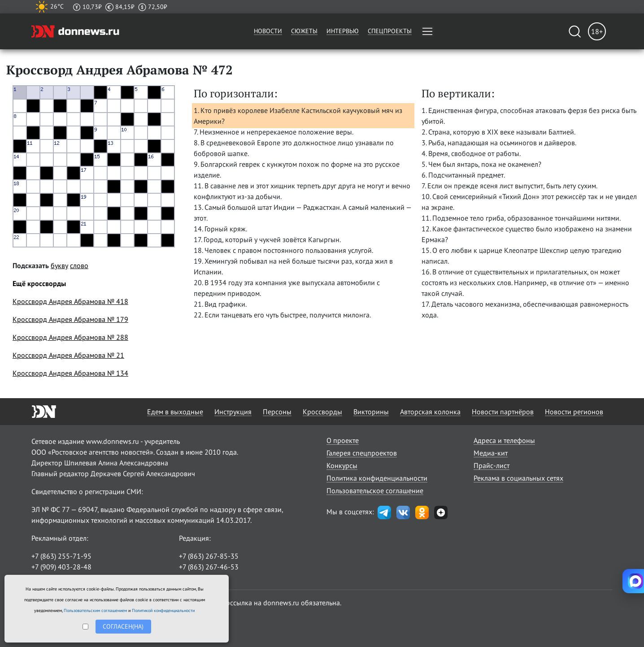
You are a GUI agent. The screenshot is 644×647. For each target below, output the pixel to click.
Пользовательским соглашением (95, 610)
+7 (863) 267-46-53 (209, 567)
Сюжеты (304, 31)
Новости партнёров (503, 412)
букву (59, 265)
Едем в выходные (175, 412)
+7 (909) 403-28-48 (61, 567)
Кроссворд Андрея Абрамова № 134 (70, 373)
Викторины (371, 412)
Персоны (277, 412)
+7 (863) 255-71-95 (61, 556)
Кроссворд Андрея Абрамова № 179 (70, 319)
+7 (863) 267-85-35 (209, 556)
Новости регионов (574, 412)
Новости (268, 31)
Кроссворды (322, 412)
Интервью (343, 31)
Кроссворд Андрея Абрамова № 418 (70, 301)
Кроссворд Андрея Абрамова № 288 (70, 337)
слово (79, 265)
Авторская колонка (430, 412)
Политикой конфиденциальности (163, 610)
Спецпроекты (390, 31)
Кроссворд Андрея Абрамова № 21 (68, 355)
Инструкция (233, 412)
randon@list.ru (202, 578)
